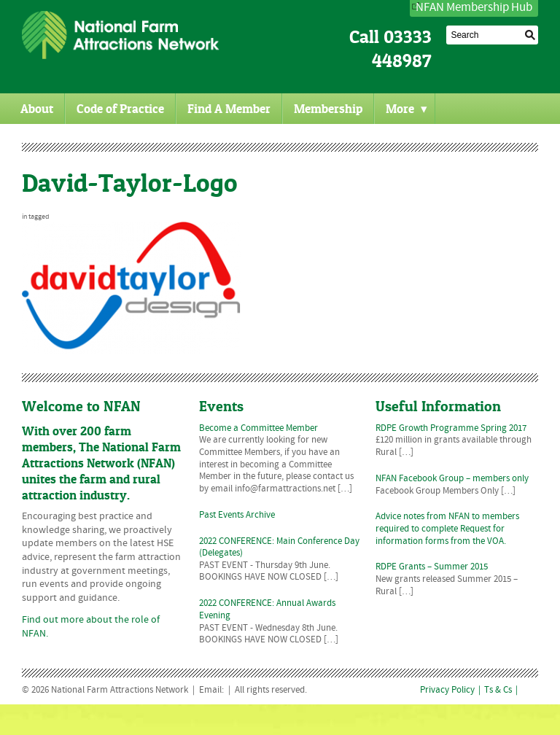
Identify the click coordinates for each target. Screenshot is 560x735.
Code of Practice (120, 109)
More (407, 109)
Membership (328, 109)
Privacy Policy (447, 691)
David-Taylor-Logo (130, 183)
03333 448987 (402, 49)
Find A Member (229, 109)
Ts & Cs (498, 691)
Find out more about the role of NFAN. (91, 627)
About (37, 109)
